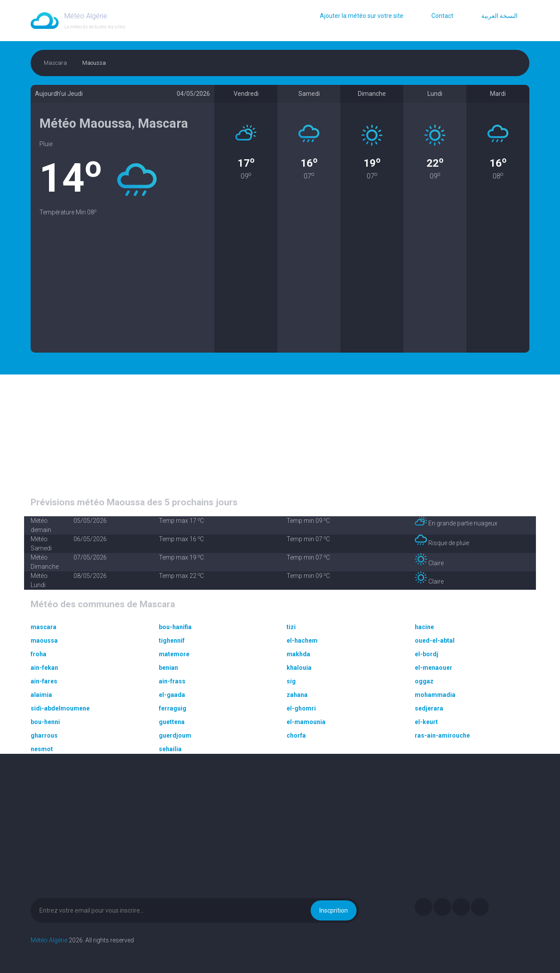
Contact (442, 16)
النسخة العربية (499, 16)
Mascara (55, 63)
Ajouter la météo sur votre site (362, 16)
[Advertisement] (122, 291)
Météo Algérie (49, 940)
